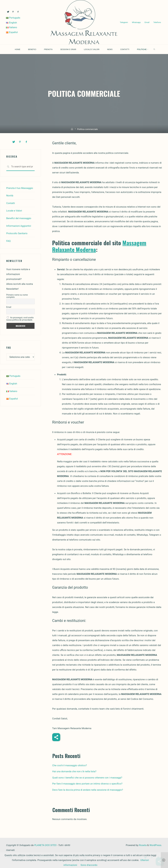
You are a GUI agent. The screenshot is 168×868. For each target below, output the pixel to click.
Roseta (142, 845)
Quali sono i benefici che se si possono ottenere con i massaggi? (87, 778)
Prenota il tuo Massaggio (20, 188)
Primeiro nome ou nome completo (17, 295)
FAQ (9, 240)
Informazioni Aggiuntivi (19, 225)
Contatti (11, 203)
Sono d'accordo (89, 865)
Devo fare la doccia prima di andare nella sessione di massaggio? (88, 790)
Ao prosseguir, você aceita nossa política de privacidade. (20, 318)
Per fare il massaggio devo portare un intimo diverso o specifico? (87, 784)
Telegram (123, 20)
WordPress (155, 845)
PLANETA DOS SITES (45, 845)
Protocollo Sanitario (17, 233)
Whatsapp (136, 20)
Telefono (122, 25)
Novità (10, 195)
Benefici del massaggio (19, 218)
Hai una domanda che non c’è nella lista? (74, 771)
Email (147, 20)
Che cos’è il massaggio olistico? (70, 765)
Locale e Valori (14, 210)
